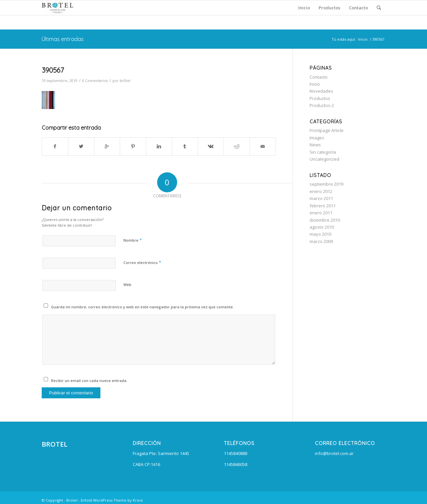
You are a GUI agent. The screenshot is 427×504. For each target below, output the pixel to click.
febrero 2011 (323, 206)
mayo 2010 (320, 234)
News (315, 145)
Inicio (363, 39)
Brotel (72, 500)
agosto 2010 (322, 227)
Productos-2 (322, 105)
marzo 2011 (321, 198)
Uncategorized (324, 159)
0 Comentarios (95, 81)
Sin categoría (323, 152)
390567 (53, 70)
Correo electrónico (142, 262)
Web (127, 284)
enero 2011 (321, 213)
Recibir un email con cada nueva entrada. (89, 380)
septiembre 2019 (326, 184)
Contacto (319, 77)
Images (317, 138)
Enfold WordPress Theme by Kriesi (112, 500)
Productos (320, 98)
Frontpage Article (327, 130)
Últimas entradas (63, 39)
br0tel (125, 81)
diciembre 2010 (325, 220)
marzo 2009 (321, 241)
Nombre (133, 240)
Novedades (321, 91)
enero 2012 (321, 191)
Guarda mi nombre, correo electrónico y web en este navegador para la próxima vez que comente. (142, 307)
